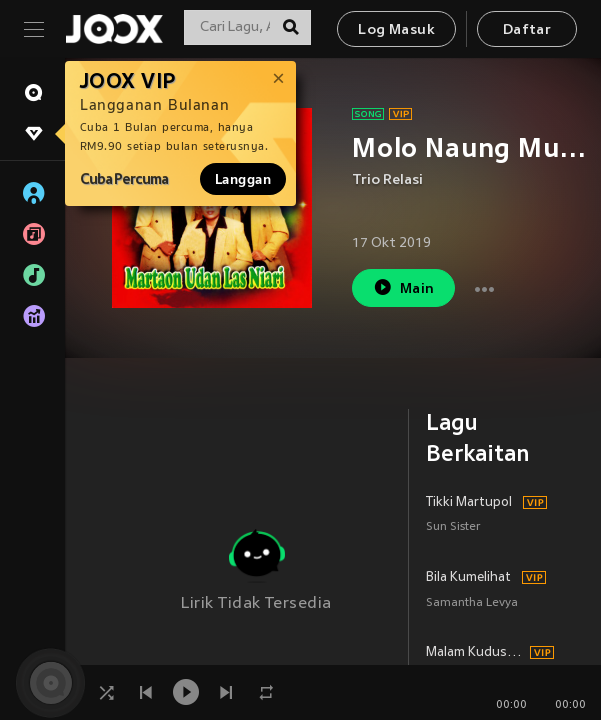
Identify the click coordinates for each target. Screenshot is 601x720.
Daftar (527, 30)
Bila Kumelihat (468, 578)
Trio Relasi (387, 180)
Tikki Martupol (469, 503)
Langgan (243, 179)
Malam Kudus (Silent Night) (475, 653)
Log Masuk (396, 30)
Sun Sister (453, 527)
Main (403, 287)
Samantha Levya (472, 603)
